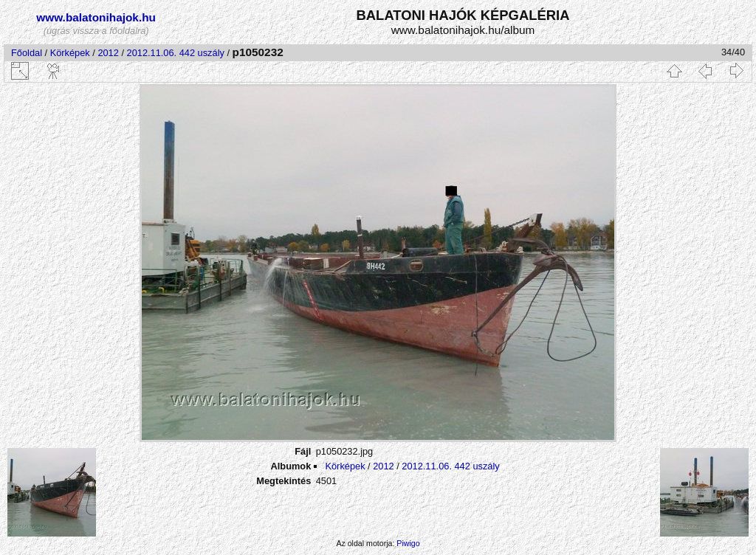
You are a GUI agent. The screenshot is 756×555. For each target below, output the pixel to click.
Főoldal (27, 53)
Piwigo (408, 543)
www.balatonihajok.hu (96, 17)
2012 (108, 53)
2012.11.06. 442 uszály (176, 53)
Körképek (70, 53)
